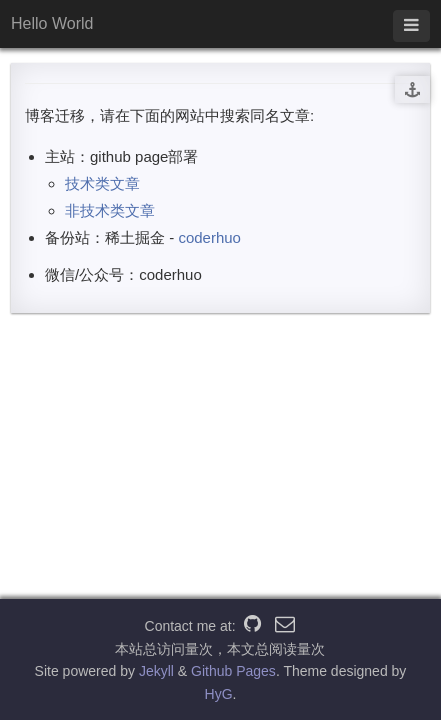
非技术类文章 (110, 210)
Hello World (52, 23)
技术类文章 (102, 183)
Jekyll (156, 671)
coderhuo (209, 237)
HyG (219, 694)
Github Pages (233, 671)
